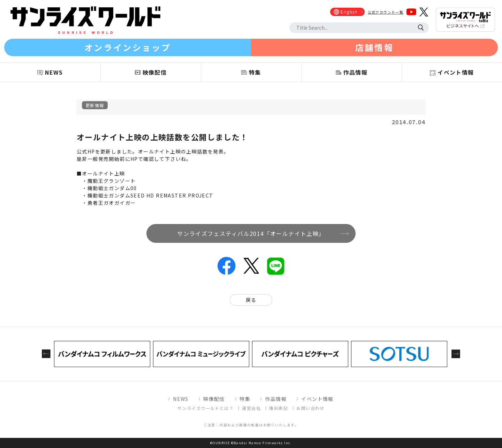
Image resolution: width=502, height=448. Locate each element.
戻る (251, 300)
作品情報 (276, 399)
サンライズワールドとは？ (206, 408)
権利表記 (279, 408)
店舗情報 (374, 47)
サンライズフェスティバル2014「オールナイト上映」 (251, 233)
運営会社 (251, 408)
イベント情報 (317, 399)
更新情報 (95, 105)
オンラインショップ (128, 47)
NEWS (181, 399)
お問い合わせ (310, 408)
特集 (245, 399)
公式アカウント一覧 (386, 12)
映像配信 (214, 399)
